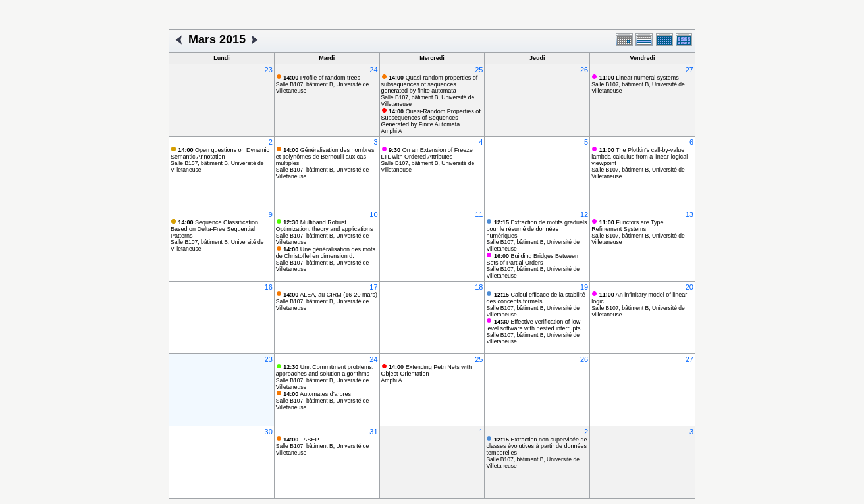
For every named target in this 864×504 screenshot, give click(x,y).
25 (479, 70)
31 (373, 432)
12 (584, 214)
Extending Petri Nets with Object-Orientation (427, 370)
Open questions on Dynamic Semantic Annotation (220, 153)
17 (373, 287)
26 (584, 70)
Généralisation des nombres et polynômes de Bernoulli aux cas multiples (325, 157)
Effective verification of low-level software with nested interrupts (534, 325)
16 (269, 287)
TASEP (301, 440)
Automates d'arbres (317, 394)
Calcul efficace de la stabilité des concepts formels (535, 298)
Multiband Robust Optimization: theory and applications (325, 226)
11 (479, 214)
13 (689, 214)
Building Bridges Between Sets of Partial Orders (532, 259)
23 (269, 70)
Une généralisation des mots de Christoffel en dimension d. (326, 253)
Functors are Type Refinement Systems (627, 226)
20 (689, 287)
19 (584, 287)
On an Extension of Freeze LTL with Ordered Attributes (427, 153)
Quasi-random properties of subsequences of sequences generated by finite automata (430, 84)
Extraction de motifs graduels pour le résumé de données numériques (536, 229)
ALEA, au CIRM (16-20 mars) (330, 295)
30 (269, 432)
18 (479, 287)
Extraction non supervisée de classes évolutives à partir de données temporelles (536, 446)
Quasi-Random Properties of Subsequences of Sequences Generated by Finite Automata (431, 118)
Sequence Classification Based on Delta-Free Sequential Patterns (214, 229)
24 (373, 70)
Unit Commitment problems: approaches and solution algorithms (325, 370)
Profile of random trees (322, 78)
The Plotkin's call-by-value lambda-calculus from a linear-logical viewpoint (639, 157)
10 (373, 214)
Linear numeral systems (639, 78)
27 (689, 70)
